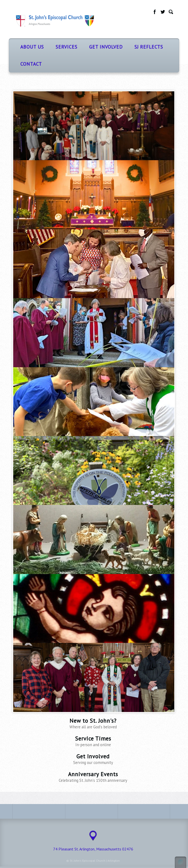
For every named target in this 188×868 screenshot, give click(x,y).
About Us (32, 47)
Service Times (93, 741)
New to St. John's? (93, 723)
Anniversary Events (93, 777)
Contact (31, 64)
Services (66, 47)
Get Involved (106, 47)
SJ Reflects (149, 47)
